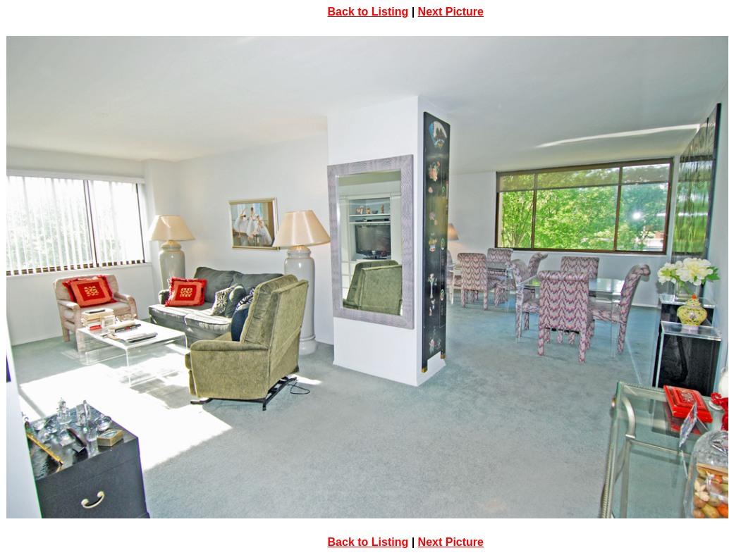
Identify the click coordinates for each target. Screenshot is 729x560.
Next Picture (451, 12)
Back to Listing (368, 12)
